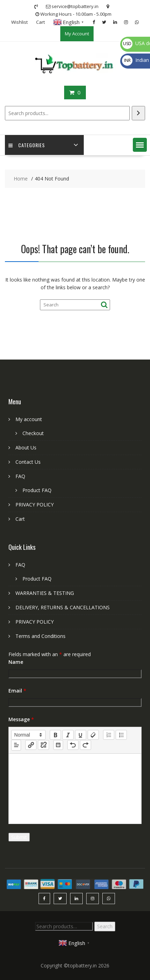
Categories (27, 145)
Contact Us (28, 462)
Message (21, 719)
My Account (77, 34)
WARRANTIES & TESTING (45, 593)
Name (16, 662)
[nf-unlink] (43, 745)
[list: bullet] (121, 735)
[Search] (138, 113)
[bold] (55, 735)
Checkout (33, 433)
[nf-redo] (86, 745)
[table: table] (58, 745)
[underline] (81, 735)
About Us (26, 448)
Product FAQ (37, 490)
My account (29, 419)
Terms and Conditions (40, 636)
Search (105, 926)
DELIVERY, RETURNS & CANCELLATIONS (63, 607)
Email (17, 691)
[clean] (93, 735)
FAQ (20, 476)
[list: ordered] (109, 735)
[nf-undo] (73, 745)
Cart (40, 22)
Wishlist (19, 22)
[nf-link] (31, 745)
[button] (140, 145)
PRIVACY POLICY (35, 505)
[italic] (68, 735)
